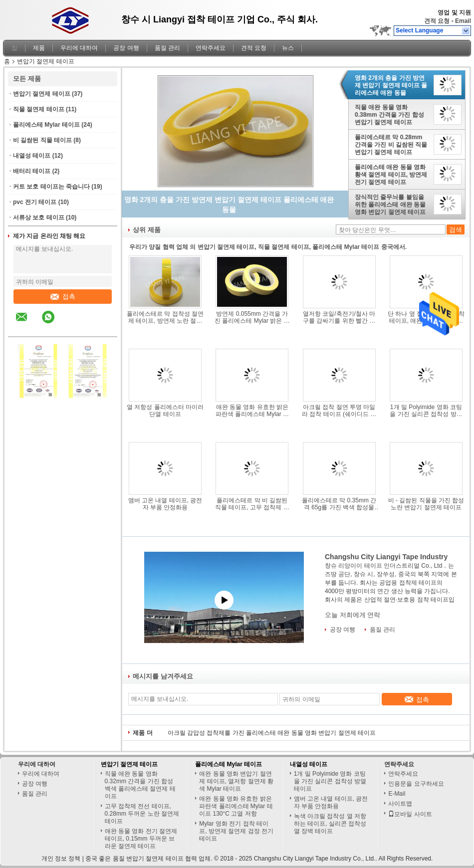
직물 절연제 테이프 (39, 109)
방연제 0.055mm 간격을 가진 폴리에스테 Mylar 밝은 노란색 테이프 (252, 317)
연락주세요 (211, 48)
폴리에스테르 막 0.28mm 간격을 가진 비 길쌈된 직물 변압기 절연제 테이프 (391, 145)
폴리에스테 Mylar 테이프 (46, 125)
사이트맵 (400, 804)
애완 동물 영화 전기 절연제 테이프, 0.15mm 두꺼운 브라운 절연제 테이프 (141, 839)
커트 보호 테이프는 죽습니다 (51, 187)
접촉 (63, 297)
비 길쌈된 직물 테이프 (42, 140)
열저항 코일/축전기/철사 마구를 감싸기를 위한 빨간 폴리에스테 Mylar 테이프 (339, 317)
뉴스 (288, 48)
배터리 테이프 (32, 171)
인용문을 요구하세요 (416, 784)
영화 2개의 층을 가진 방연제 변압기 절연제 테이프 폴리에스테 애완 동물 (391, 85)
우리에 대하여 (79, 48)
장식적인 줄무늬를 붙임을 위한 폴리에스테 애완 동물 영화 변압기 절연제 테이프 (390, 205)
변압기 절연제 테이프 (42, 94)
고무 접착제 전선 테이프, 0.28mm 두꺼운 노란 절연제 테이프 (142, 814)
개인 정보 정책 (61, 859)
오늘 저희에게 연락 (353, 615)
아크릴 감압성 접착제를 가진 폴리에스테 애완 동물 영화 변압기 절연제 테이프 (272, 733)
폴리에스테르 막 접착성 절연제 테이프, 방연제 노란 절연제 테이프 (165, 317)
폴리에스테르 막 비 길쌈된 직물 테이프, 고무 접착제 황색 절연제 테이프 (252, 504)
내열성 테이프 (32, 156)
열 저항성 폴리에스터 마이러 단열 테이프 (165, 411)
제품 (39, 48)
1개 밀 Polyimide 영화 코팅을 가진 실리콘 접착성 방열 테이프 (426, 411)
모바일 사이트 (410, 814)
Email (463, 21)
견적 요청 (437, 21)
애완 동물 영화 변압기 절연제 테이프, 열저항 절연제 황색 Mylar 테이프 (236, 781)
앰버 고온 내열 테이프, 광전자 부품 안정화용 (165, 504)
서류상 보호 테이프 (39, 217)
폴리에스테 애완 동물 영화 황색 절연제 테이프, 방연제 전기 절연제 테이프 (391, 175)
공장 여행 (126, 48)
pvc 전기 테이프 (35, 202)
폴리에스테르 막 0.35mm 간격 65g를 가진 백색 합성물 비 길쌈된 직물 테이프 (339, 504)
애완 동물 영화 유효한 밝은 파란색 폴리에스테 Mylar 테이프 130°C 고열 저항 (252, 411)
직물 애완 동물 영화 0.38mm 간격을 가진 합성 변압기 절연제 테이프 (389, 115)
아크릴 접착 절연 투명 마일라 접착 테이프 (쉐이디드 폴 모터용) (339, 411)
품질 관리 (167, 48)
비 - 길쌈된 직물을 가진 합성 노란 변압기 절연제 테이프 (426, 504)
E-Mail (397, 794)
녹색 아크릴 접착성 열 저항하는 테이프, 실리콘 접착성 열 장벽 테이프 (330, 824)
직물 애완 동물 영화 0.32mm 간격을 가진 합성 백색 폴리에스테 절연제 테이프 (140, 785)
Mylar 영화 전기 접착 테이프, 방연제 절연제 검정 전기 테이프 (236, 831)
